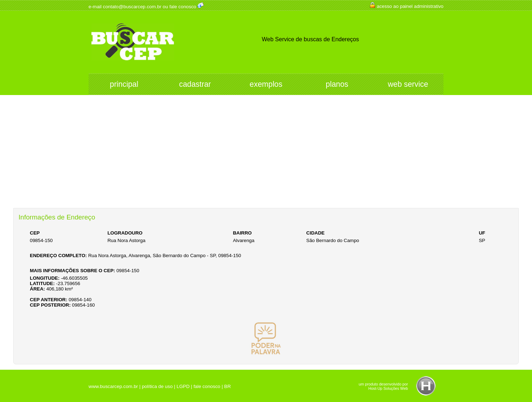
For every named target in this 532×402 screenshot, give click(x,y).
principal (124, 84)
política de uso (157, 386)
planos (337, 84)
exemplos (266, 84)
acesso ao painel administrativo (410, 6)
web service (408, 84)
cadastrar (195, 84)
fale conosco (183, 7)
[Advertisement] (266, 154)
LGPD (183, 386)
